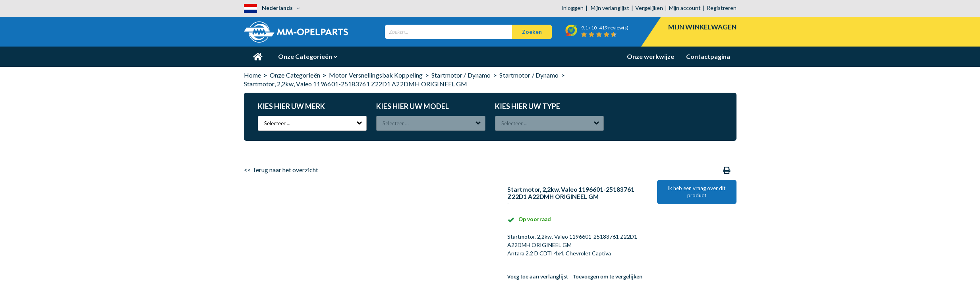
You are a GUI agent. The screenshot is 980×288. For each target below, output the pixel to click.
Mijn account (685, 8)
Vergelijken (649, 8)
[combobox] (468, 32)
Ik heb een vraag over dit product (697, 192)
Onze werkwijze (650, 56)
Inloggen (572, 8)
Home (252, 75)
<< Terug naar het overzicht (281, 170)
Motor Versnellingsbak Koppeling (376, 75)
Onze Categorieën (306, 56)
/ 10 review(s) (605, 28)
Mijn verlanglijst (610, 8)
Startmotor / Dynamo (461, 75)
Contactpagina (708, 56)
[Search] (532, 32)
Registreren (722, 8)
